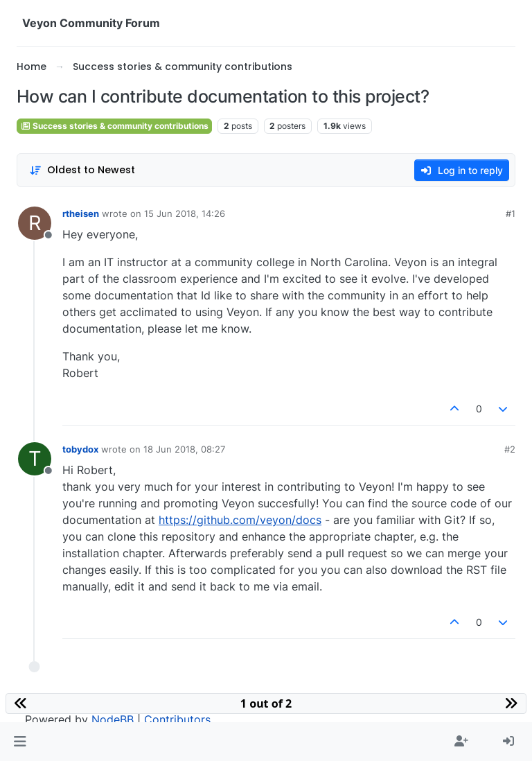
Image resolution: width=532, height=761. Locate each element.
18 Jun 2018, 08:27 (184, 449)
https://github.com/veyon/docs (240, 520)
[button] (20, 742)
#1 (511, 213)
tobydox (80, 449)
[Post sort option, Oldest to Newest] (82, 170)
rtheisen (81, 213)
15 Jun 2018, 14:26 (185, 213)
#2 (510, 449)
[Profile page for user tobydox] (35, 459)
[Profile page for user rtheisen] (35, 223)
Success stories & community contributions (114, 126)
